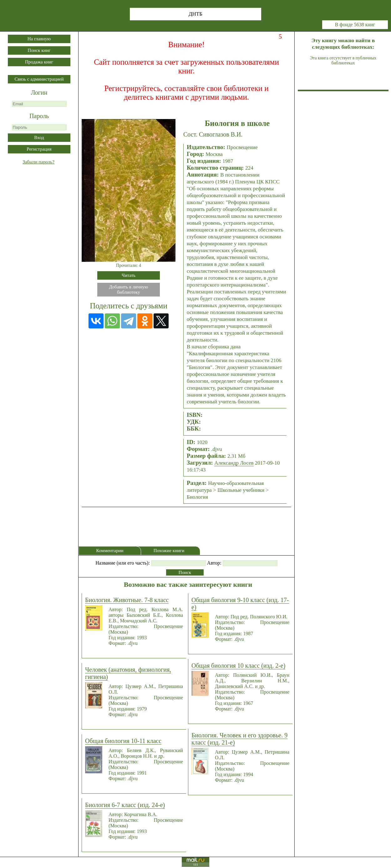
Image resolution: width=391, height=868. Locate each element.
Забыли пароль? (38, 162)
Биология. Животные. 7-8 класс (127, 600)
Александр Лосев (234, 463)
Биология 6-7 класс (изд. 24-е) (125, 805)
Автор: (214, 563)
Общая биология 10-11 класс (123, 741)
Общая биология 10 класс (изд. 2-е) (238, 666)
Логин (39, 92)
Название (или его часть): (123, 563)
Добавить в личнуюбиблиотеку (129, 289)
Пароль (39, 116)
